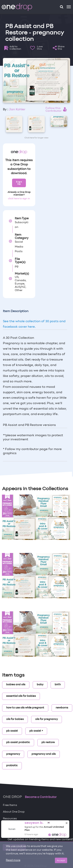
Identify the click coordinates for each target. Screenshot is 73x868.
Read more (13, 860)
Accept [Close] (61, 860)
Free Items (10, 805)
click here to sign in (19, 199)
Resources (10, 819)
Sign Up (19, 183)
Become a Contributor (41, 797)
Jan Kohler (17, 110)
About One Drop (14, 812)
